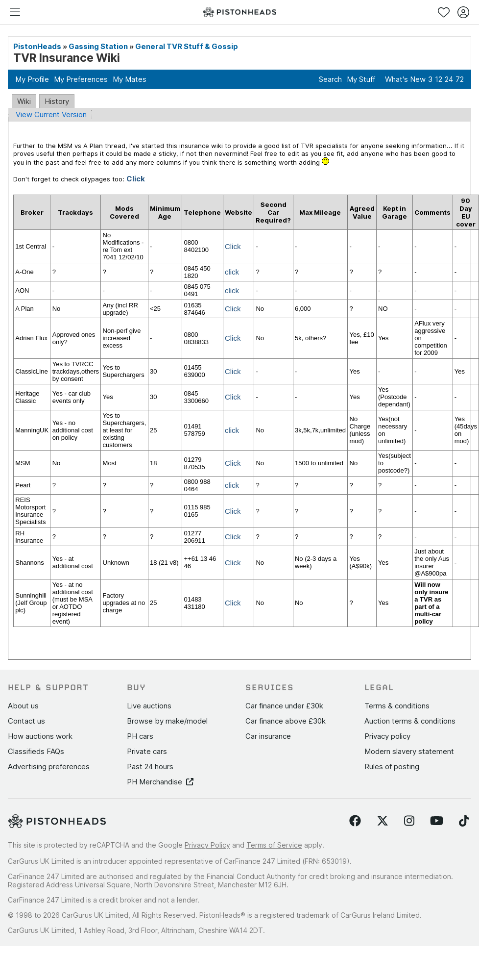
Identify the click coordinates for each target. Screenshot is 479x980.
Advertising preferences (49, 766)
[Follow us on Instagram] (409, 821)
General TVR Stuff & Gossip (187, 46)
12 (439, 79)
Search (330, 79)
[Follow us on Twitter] (383, 821)
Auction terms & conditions (410, 721)
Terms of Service (274, 845)
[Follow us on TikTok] (464, 821)
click (232, 272)
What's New (405, 79)
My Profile (32, 79)
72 (460, 79)
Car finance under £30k (284, 706)
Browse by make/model (167, 721)
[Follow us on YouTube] (437, 821)
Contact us (26, 721)
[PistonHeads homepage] (239, 12)
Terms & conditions (397, 706)
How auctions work (40, 736)
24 (449, 79)
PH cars (140, 736)
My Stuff (361, 79)
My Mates (130, 79)
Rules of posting (392, 766)
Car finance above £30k (286, 721)
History (57, 101)
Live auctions (149, 706)
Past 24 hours (150, 766)
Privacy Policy (207, 845)
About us (23, 706)
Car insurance (268, 736)
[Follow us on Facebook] (355, 821)
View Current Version (51, 115)
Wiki (24, 101)
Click (233, 246)
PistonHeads (37, 46)
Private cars (147, 751)
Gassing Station (98, 46)
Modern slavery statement (409, 751)
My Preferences (81, 79)
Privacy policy (387, 736)
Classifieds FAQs (36, 751)
